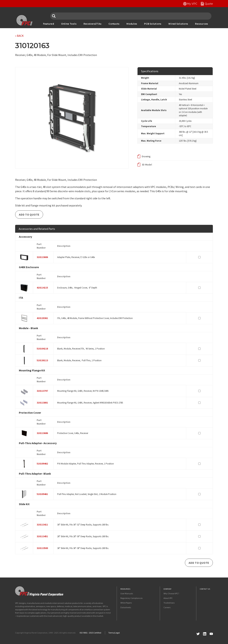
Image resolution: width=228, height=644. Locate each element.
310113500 (42, 548)
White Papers (126, 603)
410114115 (42, 288)
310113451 (42, 536)
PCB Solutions (153, 24)
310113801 (42, 403)
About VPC (168, 598)
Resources (201, 24)
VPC (24, 20)
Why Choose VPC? (171, 593)
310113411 (42, 525)
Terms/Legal (114, 633)
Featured (49, 24)
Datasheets (126, 607)
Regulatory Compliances (131, 598)
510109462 (42, 464)
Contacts (114, 24)
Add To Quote (29, 214)
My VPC (192, 4)
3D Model (147, 165)
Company (168, 589)
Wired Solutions (178, 24)
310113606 (42, 257)
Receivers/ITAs (93, 24)
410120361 (42, 318)
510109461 (42, 494)
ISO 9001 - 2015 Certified (90, 633)
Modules (132, 24)
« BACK (19, 36)
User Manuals (127, 593)
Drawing (146, 156)
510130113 (42, 360)
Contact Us (205, 589)
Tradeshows (169, 603)
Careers (167, 607)
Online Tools (69, 24)
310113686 (42, 433)
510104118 (42, 349)
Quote (209, 4)
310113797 (42, 391)
